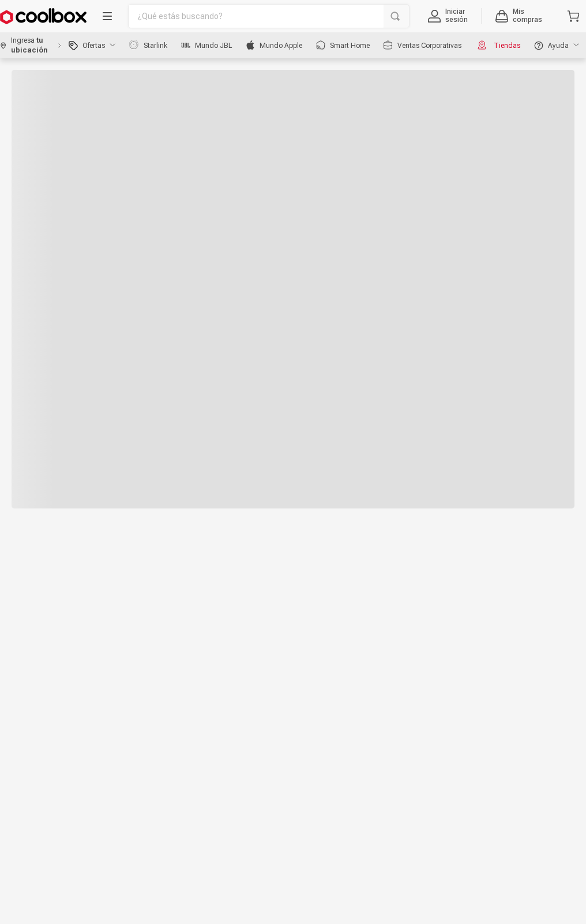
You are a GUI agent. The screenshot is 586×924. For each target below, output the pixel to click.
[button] (448, 16)
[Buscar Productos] (395, 16)
